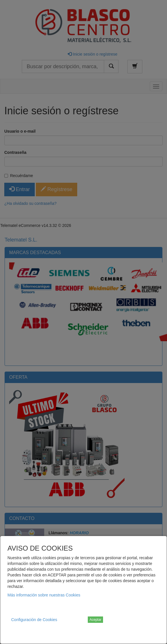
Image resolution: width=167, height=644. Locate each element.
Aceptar (95, 620)
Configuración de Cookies (34, 620)
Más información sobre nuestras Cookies (44, 595)
